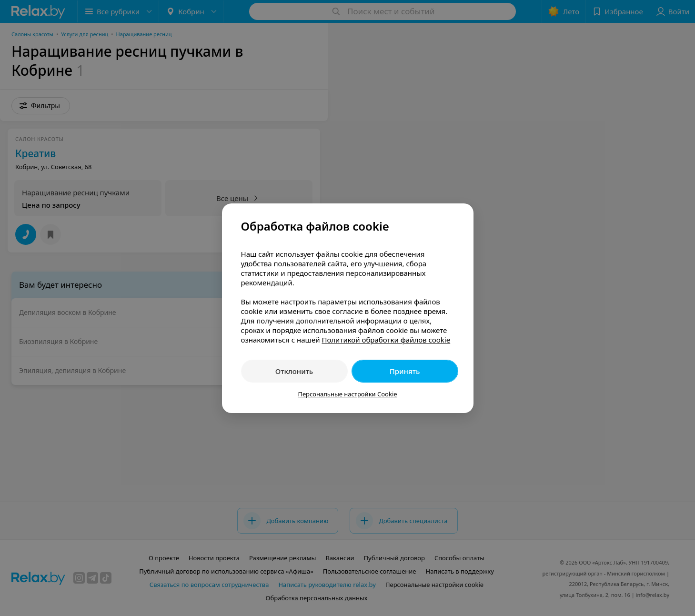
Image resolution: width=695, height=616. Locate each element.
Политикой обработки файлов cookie (386, 340)
